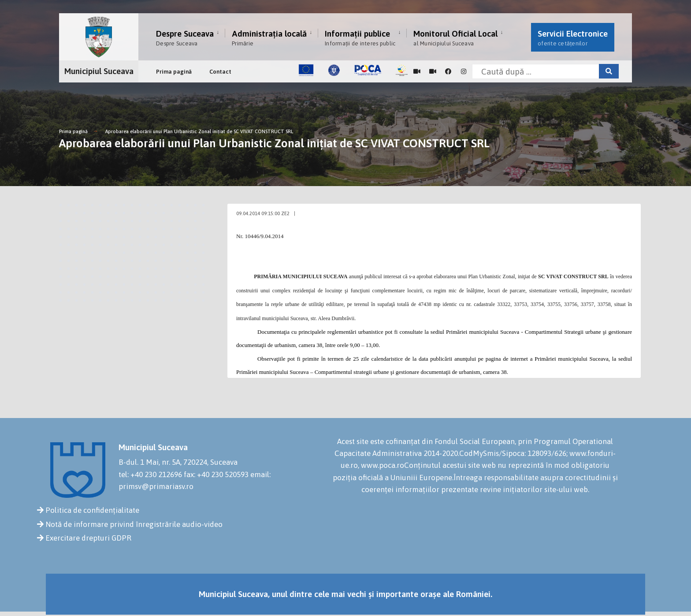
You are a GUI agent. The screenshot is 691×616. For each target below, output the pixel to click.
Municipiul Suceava (99, 71)
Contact (220, 72)
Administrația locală (269, 38)
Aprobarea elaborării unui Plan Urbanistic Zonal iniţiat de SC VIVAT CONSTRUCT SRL (199, 131)
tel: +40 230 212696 (150, 474)
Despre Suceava (185, 38)
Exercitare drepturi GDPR (88, 538)
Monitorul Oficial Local (455, 38)
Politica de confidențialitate (92, 510)
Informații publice (360, 38)
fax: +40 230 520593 (216, 474)
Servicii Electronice (573, 38)
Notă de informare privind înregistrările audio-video (134, 524)
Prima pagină (174, 72)
